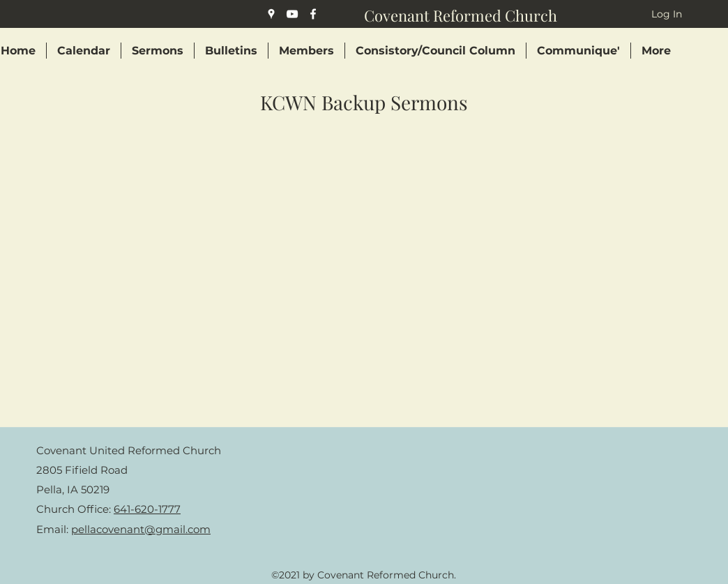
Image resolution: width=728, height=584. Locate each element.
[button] (306, 51)
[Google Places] (271, 14)
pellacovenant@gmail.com (141, 529)
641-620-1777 (147, 509)
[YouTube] (292, 14)
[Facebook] (313, 14)
